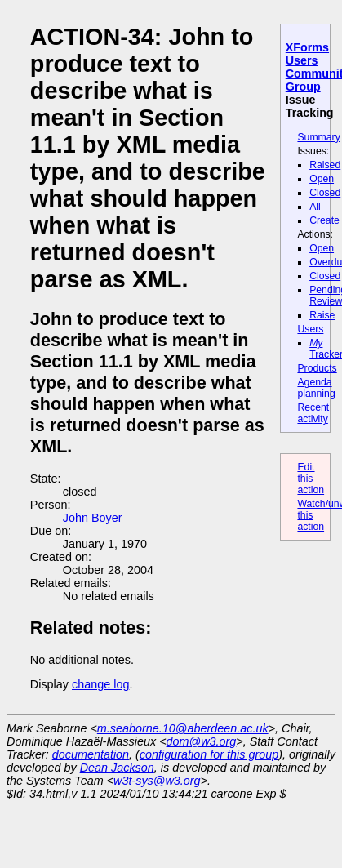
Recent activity (313, 413)
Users (310, 329)
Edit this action (311, 479)
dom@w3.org (202, 741)
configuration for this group (209, 754)
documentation (91, 754)
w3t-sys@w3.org (157, 781)
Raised (325, 165)
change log (100, 684)
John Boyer (93, 518)
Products (317, 368)
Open (322, 179)
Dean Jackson (117, 768)
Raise (322, 315)
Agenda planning (316, 388)
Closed (325, 193)
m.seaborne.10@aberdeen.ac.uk (183, 728)
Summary (318, 137)
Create (324, 220)
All (315, 207)
